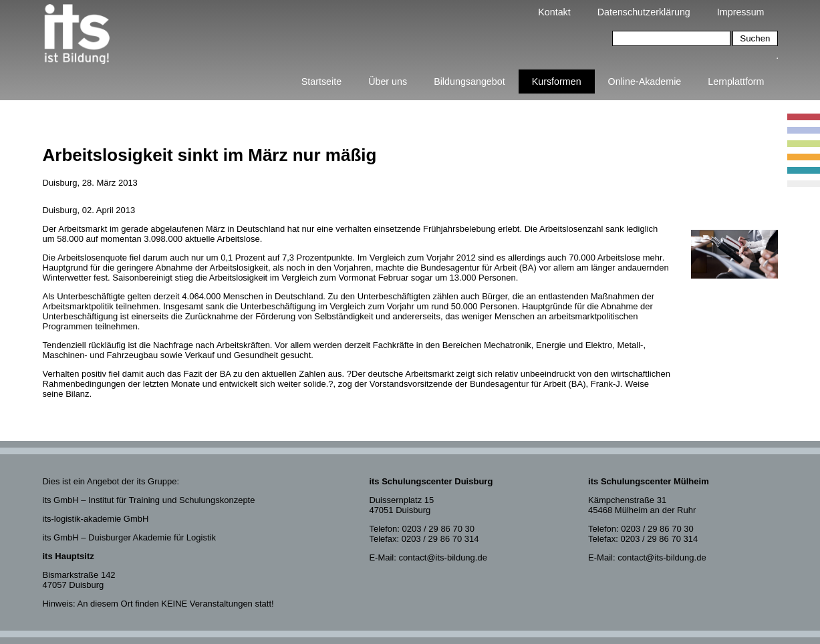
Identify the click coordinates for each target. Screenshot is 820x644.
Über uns (388, 82)
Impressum (741, 12)
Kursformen (557, 82)
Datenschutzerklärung (644, 12)
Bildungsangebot (469, 82)
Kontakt (554, 12)
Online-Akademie (645, 82)
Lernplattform (736, 82)
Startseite (321, 82)
